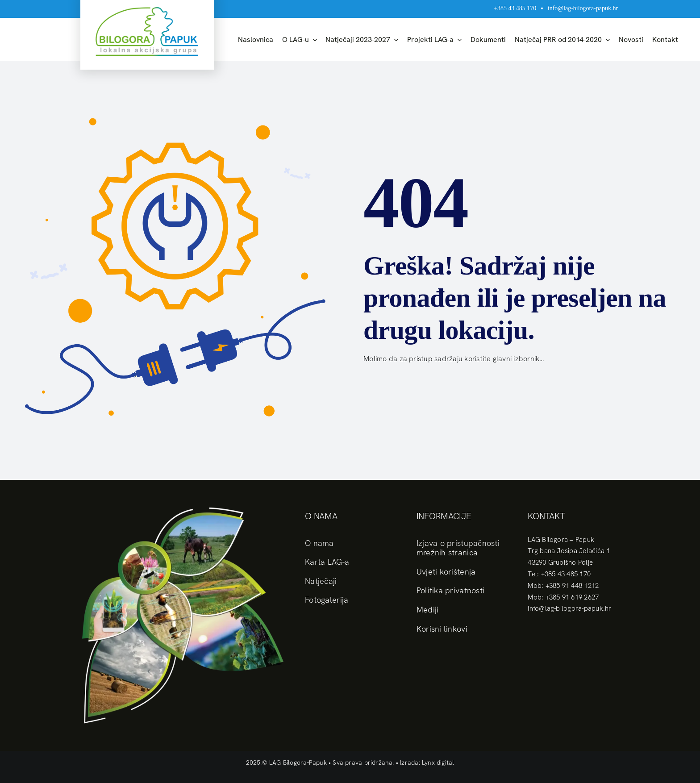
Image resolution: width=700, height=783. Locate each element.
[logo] (147, 10)
